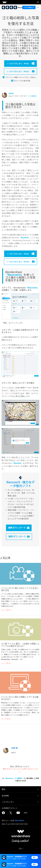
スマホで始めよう (29, 7)
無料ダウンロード (19, 528)
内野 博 (11, 93)
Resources (9, 778)
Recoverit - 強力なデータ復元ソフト (20, 484)
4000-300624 (19, 821)
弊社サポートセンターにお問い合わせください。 (21, 770)
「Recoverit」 (25, 238)
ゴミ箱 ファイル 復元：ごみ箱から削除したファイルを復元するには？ (20, 645)
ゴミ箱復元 (32, 96)
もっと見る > (6, 610)
